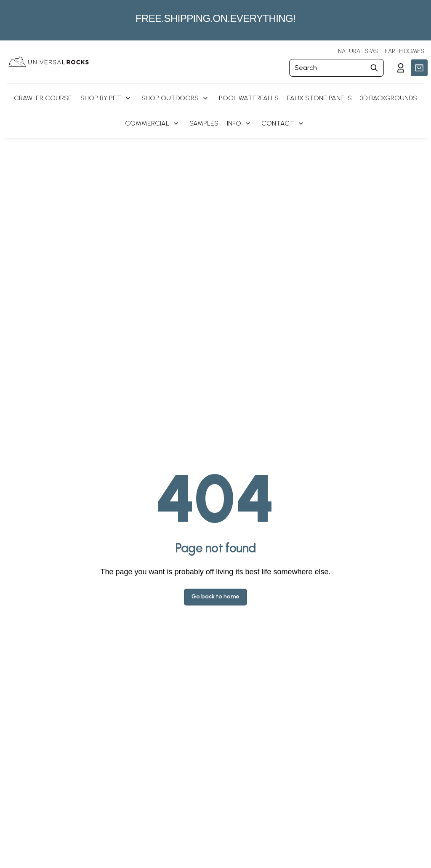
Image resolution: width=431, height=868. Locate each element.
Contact (278, 123)
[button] (419, 68)
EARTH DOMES (404, 51)
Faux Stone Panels (319, 98)
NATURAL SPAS (358, 51)
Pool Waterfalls (249, 98)
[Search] (327, 68)
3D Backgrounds (389, 98)
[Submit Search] (374, 68)
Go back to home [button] (215, 596)
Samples (204, 123)
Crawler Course (43, 98)
